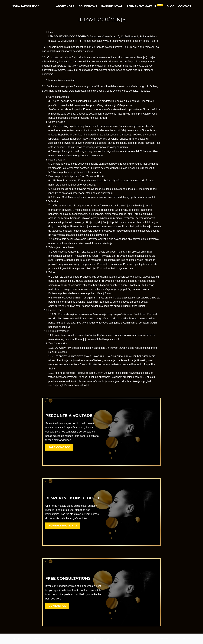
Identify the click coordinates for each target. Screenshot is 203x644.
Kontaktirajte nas (63, 526)
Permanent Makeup (145, 6)
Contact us (57, 606)
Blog (170, 6)
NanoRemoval (112, 6)
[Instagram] (95, 639)
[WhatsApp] (108, 639)
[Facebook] (101, 639)
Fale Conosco (59, 447)
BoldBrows (88, 6)
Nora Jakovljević (26, 6)
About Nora (65, 6)
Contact (185, 6)
